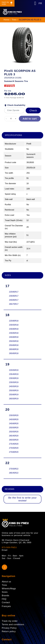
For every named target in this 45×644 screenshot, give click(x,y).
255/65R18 (14, 345)
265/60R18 (14, 349)
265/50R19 (14, 399)
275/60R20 (14, 452)
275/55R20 (14, 448)
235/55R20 (14, 415)
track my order (5, 3)
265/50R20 (14, 440)
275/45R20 (14, 444)
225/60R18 (14, 321)
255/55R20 (14, 432)
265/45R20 (14, 436)
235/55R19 (14, 382)
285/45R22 (14, 473)
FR (40, 3)
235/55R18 (14, 325)
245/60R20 (14, 424)
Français (6, 606)
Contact (7, 639)
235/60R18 (14, 329)
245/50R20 (14, 419)
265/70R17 (14, 304)
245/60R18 (14, 337)
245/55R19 (14, 386)
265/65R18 (14, 353)
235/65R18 (14, 333)
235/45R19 (14, 374)
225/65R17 (14, 292)
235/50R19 (14, 378)
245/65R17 (14, 300)
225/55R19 (14, 370)
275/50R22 (14, 469)
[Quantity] (11, 119)
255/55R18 (14, 341)
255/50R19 (14, 390)
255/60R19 (14, 395)
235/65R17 (14, 296)
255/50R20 (14, 428)
